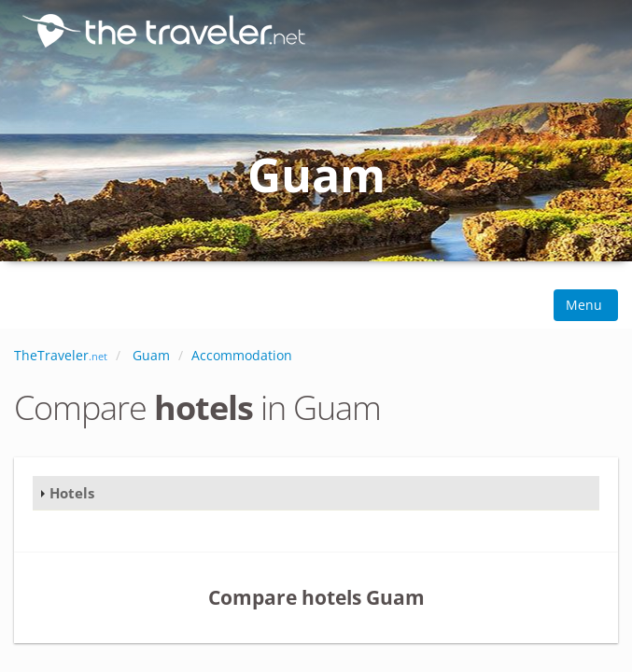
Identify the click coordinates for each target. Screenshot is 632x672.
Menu (586, 305)
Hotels (72, 493)
